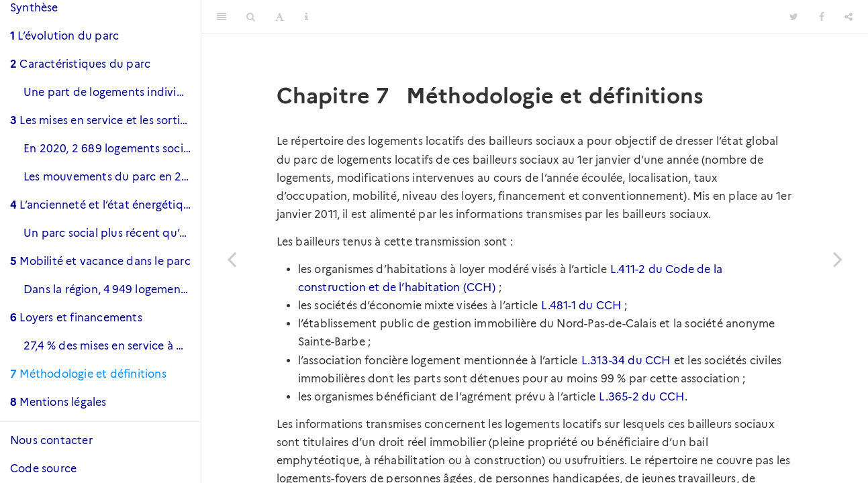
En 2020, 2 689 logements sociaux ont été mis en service (112, 149)
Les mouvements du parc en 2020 (112, 177)
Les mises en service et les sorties (100, 120)
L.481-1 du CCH (581, 306)
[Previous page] (232, 258)
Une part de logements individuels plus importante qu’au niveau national (112, 92)
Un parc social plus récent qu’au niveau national (112, 233)
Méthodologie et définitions (88, 374)
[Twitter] (794, 17)
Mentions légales (58, 402)
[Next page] (838, 258)
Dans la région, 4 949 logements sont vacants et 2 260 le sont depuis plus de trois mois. (112, 289)
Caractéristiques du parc (80, 64)
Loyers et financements (76, 318)
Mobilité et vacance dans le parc (100, 261)
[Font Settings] (280, 17)
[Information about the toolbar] (306, 17)
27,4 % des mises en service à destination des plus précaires (112, 346)
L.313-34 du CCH (626, 361)
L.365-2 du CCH (641, 397)
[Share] (849, 17)
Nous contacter (51, 440)
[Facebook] (822, 17)
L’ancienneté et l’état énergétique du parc (105, 205)
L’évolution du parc (64, 36)
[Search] (251, 17)
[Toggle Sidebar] (222, 17)
